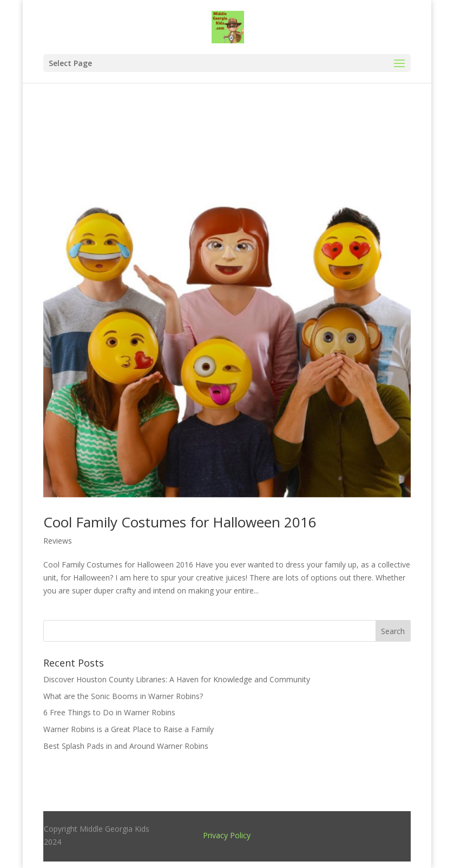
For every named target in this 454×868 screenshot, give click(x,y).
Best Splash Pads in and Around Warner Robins (126, 746)
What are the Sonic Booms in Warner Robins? (123, 696)
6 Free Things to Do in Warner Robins (109, 712)
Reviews (58, 541)
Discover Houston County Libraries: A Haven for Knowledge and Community (177, 679)
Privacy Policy (227, 835)
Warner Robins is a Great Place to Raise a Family (129, 729)
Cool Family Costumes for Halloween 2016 (180, 522)
